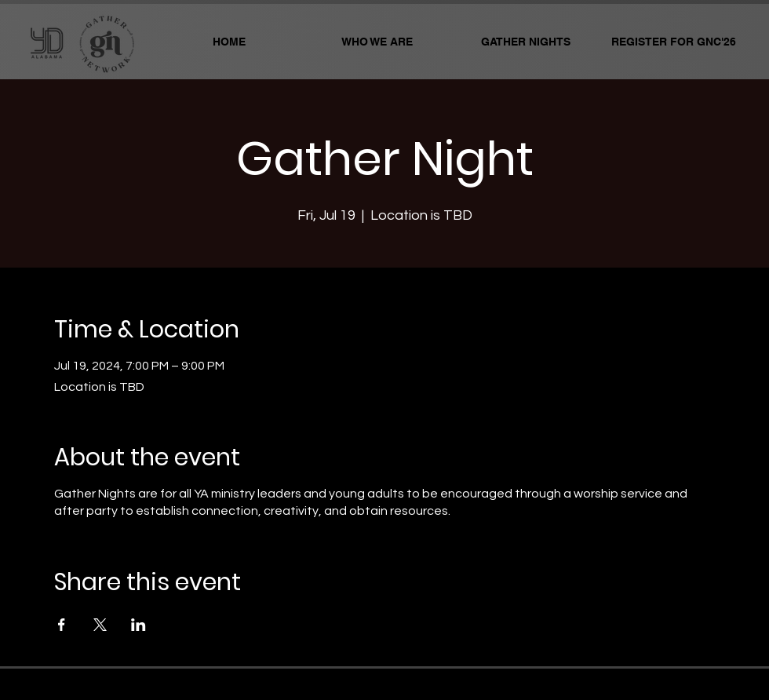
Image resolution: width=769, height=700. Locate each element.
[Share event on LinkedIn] (138, 625)
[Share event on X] (100, 625)
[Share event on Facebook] (62, 625)
